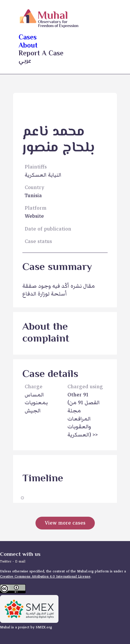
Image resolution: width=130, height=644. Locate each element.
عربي (25, 61)
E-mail (20, 562)
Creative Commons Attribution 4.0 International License (45, 577)
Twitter (6, 562)
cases (28, 38)
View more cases (65, 523)
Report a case (41, 54)
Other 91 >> (84, 415)
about (28, 46)
